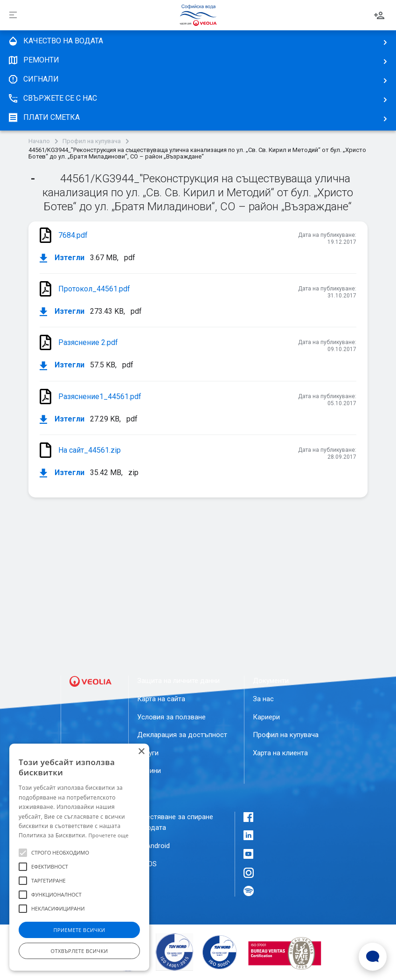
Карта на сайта (161, 699)
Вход (379, 15)
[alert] (79, 857)
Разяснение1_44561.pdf (100, 397)
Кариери (266, 717)
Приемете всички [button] (79, 930)
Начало (39, 141)
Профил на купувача (92, 141)
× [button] (141, 752)
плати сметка (44, 117)
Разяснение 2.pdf (88, 342)
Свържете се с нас (52, 98)
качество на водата (55, 41)
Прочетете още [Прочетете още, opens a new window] (108, 835)
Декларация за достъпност (182, 735)
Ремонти (33, 60)
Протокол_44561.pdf (94, 289)
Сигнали (33, 79)
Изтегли (62, 258)
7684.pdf (73, 235)
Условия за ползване (171, 717)
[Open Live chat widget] (373, 957)
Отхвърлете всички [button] (80, 951)
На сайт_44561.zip (90, 450)
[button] (23, 853)
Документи (271, 681)
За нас (263, 699)
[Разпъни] (13, 15)
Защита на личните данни (178, 681)
